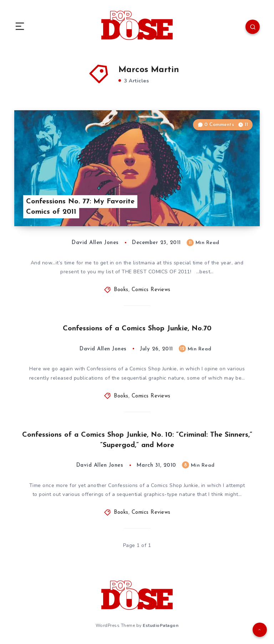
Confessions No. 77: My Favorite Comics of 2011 (80, 207)
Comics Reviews (151, 290)
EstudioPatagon (161, 625)
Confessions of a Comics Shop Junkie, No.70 (137, 329)
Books (121, 290)
